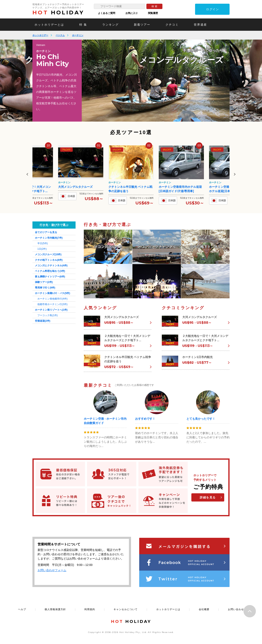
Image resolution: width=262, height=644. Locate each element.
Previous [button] (27, 174)
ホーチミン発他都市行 (52, 299)
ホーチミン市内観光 (49, 238)
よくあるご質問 (107, 13)
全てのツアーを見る (46, 232)
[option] (156, 81)
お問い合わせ (236, 609)
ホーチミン (78, 35)
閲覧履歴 (153, 13)
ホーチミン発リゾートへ (51, 310)
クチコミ (172, 25)
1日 (42, 249)
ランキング (110, 25)
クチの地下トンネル (49, 260)
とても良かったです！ (201, 419)
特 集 (83, 25)
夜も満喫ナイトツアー (50, 277)
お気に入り (132, 13)
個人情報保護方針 (55, 609)
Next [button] (235, 174)
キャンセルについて (126, 609)
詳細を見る (208, 497)
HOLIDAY (58, 13)
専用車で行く (45, 288)
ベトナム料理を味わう (50, 271)
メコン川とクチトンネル (51, 266)
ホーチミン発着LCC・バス (52, 293)
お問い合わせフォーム (52, 570)
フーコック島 (48, 315)
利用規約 (90, 609)
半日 (43, 243)
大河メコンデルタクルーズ (75, 187)
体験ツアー (44, 282)
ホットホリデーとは (49, 25)
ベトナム (60, 35)
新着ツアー (142, 25)
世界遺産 (200, 25)
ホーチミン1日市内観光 (198, 357)
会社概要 (204, 609)
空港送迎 (43, 321)
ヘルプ (22, 609)
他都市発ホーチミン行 (52, 304)
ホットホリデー (40, 35)
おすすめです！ (145, 419)
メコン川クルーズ (48, 254)
